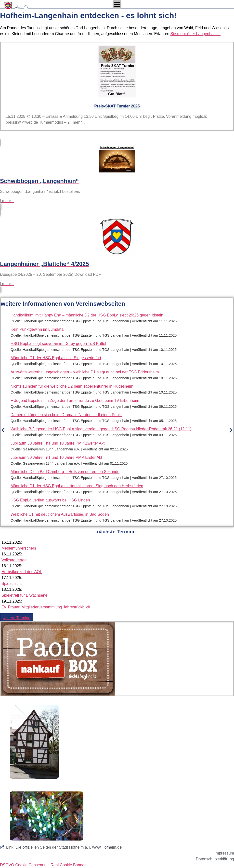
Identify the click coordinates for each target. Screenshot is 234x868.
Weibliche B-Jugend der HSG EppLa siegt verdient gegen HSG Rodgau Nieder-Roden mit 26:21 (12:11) (101, 429)
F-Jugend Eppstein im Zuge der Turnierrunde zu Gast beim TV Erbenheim (75, 401)
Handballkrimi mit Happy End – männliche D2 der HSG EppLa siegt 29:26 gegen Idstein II (89, 315)
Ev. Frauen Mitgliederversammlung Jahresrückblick (46, 607)
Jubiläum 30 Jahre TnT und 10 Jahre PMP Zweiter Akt (58, 443)
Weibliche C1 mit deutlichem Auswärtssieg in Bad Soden (60, 514)
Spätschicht (12, 584)
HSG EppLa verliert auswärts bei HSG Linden (50, 500)
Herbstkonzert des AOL (22, 572)
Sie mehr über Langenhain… (196, 34)
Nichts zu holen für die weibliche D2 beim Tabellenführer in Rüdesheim (72, 386)
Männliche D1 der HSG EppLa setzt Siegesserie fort (56, 358)
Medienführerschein (19, 548)
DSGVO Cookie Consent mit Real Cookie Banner (43, 865)
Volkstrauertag (14, 560)
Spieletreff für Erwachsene (24, 595)
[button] (3, 430)
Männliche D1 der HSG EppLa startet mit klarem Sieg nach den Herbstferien (77, 486)
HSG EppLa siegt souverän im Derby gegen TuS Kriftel (58, 344)
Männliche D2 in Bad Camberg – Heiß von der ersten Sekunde (65, 472)
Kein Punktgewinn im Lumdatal (38, 329)
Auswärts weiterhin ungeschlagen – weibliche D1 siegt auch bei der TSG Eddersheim (85, 372)
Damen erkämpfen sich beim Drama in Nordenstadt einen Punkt (66, 415)
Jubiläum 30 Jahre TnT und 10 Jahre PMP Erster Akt (56, 457)
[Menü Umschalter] (117, 4)
